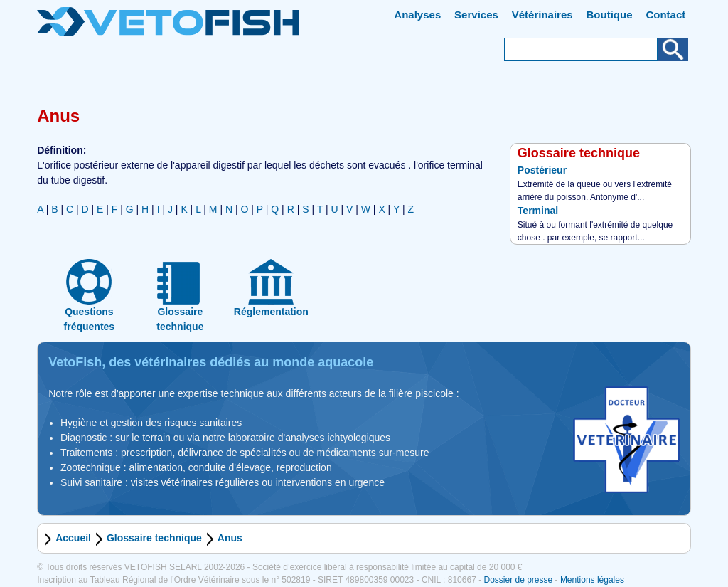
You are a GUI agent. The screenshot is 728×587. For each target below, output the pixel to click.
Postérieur (542, 170)
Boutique (610, 15)
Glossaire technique (154, 538)
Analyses (417, 15)
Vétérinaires (542, 15)
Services (476, 15)
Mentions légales (592, 580)
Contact (665, 15)
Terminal (538, 211)
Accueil (73, 538)
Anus (230, 538)
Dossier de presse (518, 580)
